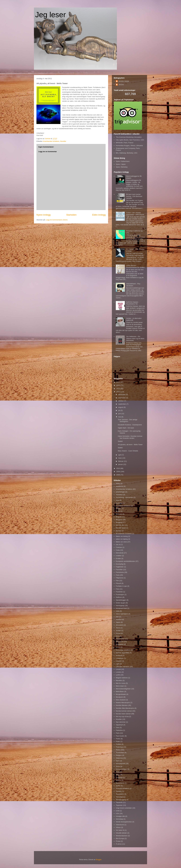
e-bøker (119, 556)
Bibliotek (119, 514)
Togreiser (119, 805)
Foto (117, 589)
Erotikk (118, 558)
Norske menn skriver (123, 714)
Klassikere (120, 642)
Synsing (119, 791)
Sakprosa (119, 758)
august (121, 407)
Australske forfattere (123, 506)
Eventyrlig (119, 564)
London (118, 672)
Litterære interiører (123, 667)
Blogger (99, 860)
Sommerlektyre (121, 769)
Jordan (118, 631)
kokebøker (120, 644)
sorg (117, 775)
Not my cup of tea (122, 716)
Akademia (119, 486)
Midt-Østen (120, 692)
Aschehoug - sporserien (124, 497)
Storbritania (120, 783)
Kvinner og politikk (122, 653)
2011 (118, 392)
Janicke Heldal (124, 81)
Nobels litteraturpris (123, 703)
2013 (118, 385)
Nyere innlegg (43, 215)
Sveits (118, 786)
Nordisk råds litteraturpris (125, 708)
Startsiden (71, 215)
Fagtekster (120, 567)
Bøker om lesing (122, 536)
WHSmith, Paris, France (125, 143)
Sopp (118, 772)
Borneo (118, 531)
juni (120, 414)
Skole (118, 766)
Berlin (118, 511)
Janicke (121, 85)
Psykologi (119, 747)
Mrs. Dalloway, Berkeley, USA (127, 153)
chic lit (118, 545)
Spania (118, 780)
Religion (119, 755)
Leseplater (120, 658)
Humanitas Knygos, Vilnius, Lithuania (129, 146)
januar (121, 464)
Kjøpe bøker (120, 639)
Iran (117, 617)
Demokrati (119, 553)
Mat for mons (121, 683)
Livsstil (118, 669)
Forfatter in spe (121, 586)
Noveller (63, 141)
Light (118, 664)
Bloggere (119, 520)
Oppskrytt (119, 725)
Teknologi (119, 797)
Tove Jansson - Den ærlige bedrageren (128, 421)
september (122, 404)
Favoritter (119, 570)
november (122, 398)
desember (122, 394)
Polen (118, 741)
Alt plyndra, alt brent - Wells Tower (130, 445)
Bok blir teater (121, 528)
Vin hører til (120, 830)
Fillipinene (119, 578)
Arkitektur (119, 495)
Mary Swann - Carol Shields (128, 451)
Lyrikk (118, 675)
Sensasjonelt (120, 764)
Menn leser (120, 686)
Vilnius (118, 827)
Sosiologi (119, 777)
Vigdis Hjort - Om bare (126, 428)
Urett (118, 811)
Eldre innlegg (99, 215)
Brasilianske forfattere (124, 534)
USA (117, 813)
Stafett (120, 441)
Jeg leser (50, 15)
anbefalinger (120, 492)
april (120, 455)
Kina (117, 636)
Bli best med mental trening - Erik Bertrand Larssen (134, 196)
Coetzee (119, 547)
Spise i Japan (121, 164)
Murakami (119, 697)
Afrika (118, 484)
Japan (118, 622)
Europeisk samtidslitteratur (125, 561)
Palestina (119, 730)
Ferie (118, 575)
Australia (119, 503)
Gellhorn (119, 597)
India (118, 611)
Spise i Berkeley (122, 167)
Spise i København (123, 161)
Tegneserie (120, 794)
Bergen (118, 509)
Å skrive (119, 844)
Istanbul (119, 619)
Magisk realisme (122, 678)
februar (121, 461)
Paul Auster (120, 736)
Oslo (117, 728)
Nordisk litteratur (122, 705)
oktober (121, 401)
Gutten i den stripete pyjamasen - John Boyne (135, 214)
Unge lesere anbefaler (124, 808)
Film (117, 581)
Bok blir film (120, 525)
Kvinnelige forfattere (123, 650)
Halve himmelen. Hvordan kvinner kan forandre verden (130, 437)
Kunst (118, 647)
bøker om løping (122, 539)
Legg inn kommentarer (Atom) (57, 220)
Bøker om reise (121, 542)
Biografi (119, 517)
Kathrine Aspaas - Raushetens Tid (133, 303)
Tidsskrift (119, 802)
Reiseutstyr (120, 752)
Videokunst (120, 825)
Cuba (118, 550)
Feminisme (120, 572)
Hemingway (120, 606)
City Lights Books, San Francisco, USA (130, 140)
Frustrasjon (120, 594)
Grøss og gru (121, 603)
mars (120, 458)
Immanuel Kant (121, 608)
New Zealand (121, 700)
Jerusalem (120, 625)
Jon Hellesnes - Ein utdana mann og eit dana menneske (135, 338)
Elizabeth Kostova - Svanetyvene (130, 425)
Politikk (118, 744)
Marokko (119, 680)
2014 (118, 382)
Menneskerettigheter (123, 689)
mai (120, 417)
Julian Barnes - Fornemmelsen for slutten (135, 266)
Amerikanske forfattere (51, 141)
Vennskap (119, 819)
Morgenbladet (121, 694)
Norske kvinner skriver (124, 711)
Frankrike (119, 592)
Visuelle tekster (121, 833)
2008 (118, 475)
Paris (118, 733)
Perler (118, 739)
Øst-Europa (120, 838)
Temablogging (121, 800)
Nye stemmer (121, 722)
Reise (118, 750)
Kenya (118, 633)
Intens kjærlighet (122, 614)
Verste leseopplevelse (124, 822)
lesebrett (119, 655)
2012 (118, 389)
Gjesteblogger (121, 600)
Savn (118, 761)
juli (120, 410)
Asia (117, 500)
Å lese (118, 841)
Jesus (118, 628)
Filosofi (118, 583)
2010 (118, 468)
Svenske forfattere (122, 789)
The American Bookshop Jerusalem (129, 137)
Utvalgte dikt (120, 816)
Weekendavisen (122, 836)
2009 (118, 472)
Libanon (119, 661)
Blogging (119, 522)
